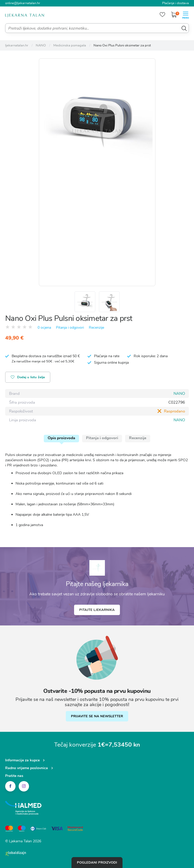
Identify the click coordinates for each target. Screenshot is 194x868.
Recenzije (96, 328)
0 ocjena (44, 328)
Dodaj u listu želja (28, 378)
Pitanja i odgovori (70, 328)
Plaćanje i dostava (175, 3)
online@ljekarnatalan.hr (23, 3)
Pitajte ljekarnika (97, 610)
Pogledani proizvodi (97, 863)
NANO (179, 394)
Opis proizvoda (61, 438)
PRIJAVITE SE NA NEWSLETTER (97, 716)
